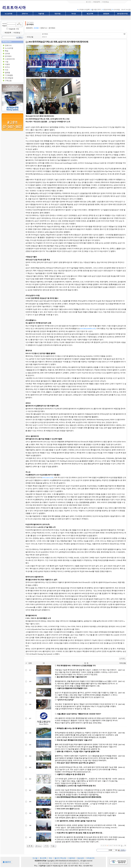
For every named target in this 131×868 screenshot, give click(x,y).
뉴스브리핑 (9, 48)
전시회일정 (9, 78)
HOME (36, 28)
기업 (7, 62)
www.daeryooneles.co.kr (88, 329)
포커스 (7, 67)
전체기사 (8, 45)
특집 (7, 51)
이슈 (7, 70)
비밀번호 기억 (14, 29)
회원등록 (97, 2)
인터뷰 (7, 54)
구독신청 (8, 81)
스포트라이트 (10, 59)
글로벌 (7, 73)
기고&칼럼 (9, 75)
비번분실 (106, 2)
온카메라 (8, 56)
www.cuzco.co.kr (48, 478)
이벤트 (7, 64)
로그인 (88, 2)
